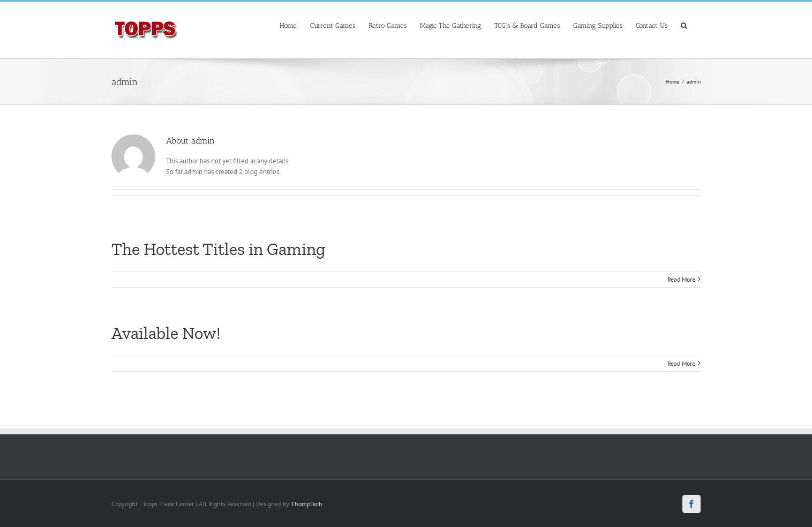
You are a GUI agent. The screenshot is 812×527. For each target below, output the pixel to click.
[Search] (684, 24)
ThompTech (307, 504)
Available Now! (166, 333)
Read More (681, 279)
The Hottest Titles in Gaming (219, 249)
